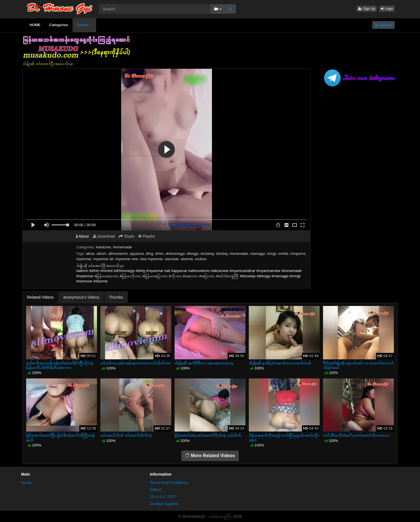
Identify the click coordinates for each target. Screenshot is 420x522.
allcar (90, 254)
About (83, 236)
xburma (187, 259)
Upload (383, 25)
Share (127, 236)
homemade (239, 254)
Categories (59, 25)
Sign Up (367, 9)
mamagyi (257, 254)
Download (104, 236)
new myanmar (151, 259)
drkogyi (193, 254)
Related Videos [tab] (40, 297)
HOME (35, 25)
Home (26, 483)
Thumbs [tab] (116, 297)
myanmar (84, 259)
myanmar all (103, 259)
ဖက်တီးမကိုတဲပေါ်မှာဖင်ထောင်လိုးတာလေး (356, 435)
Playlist (147, 236)
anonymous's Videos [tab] (81, 297)
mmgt (271, 254)
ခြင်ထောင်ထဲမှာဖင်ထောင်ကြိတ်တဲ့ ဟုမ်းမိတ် (208, 435)
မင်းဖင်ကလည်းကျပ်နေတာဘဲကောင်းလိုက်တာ (135, 363)
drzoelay (207, 254)
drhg (150, 254)
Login (387, 9)
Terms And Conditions (169, 483)
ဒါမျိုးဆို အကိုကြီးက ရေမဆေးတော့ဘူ (204, 363)
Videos (84, 25)
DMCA (156, 490)
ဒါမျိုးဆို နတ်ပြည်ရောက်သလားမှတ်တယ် (280, 363)
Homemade (122, 247)
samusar (172, 259)
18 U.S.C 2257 (163, 497)
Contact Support (164, 504)
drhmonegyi (175, 254)
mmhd (283, 254)
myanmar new (127, 259)
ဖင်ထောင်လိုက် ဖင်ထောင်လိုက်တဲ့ (126, 435)
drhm (159, 254)
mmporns (298, 254)
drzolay (222, 254)
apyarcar (137, 254)
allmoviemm (118, 254)
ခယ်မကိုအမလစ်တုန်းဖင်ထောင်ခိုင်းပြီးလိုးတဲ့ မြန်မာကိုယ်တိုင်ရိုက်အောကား (59, 365)
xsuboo (201, 259)
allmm (101, 254)
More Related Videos (210, 456)
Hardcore (103, 247)
